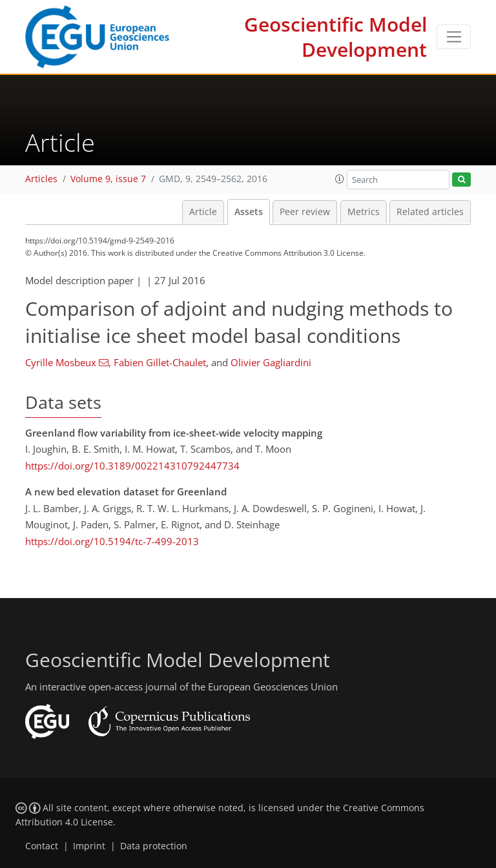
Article (203, 212)
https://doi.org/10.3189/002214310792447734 (132, 466)
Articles (41, 179)
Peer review (305, 212)
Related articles (430, 212)
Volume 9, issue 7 (108, 179)
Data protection (154, 846)
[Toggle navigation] (454, 37)
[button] (340, 179)
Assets (249, 212)
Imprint (89, 846)
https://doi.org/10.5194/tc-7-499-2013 (112, 541)
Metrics (364, 212)
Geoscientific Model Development (336, 37)
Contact (42, 846)
